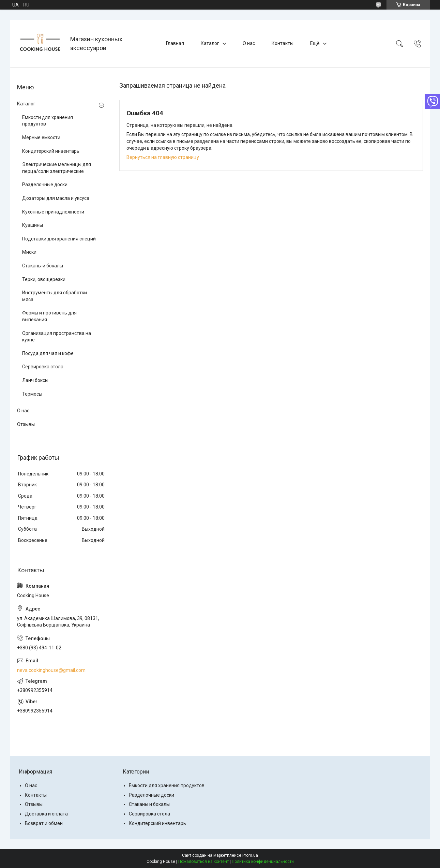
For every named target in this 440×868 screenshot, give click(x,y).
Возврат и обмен (44, 823)
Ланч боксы (35, 380)
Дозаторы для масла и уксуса (56, 198)
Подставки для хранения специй (59, 239)
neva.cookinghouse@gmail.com (51, 670)
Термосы (32, 394)
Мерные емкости (41, 137)
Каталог (210, 43)
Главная (175, 43)
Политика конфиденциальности (263, 862)
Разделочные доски (45, 185)
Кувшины (33, 225)
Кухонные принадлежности (53, 212)
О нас (249, 43)
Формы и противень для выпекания (49, 316)
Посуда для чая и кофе (48, 353)
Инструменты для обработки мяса (55, 296)
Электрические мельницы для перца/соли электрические (57, 168)
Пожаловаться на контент (203, 862)
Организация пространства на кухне (57, 337)
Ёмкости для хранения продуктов (48, 121)
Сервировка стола (43, 367)
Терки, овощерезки (44, 279)
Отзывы (26, 424)
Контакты (283, 43)
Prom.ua (250, 855)
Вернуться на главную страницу (163, 157)
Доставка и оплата (46, 814)
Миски (29, 252)
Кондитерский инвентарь (51, 151)
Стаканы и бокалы (43, 266)
